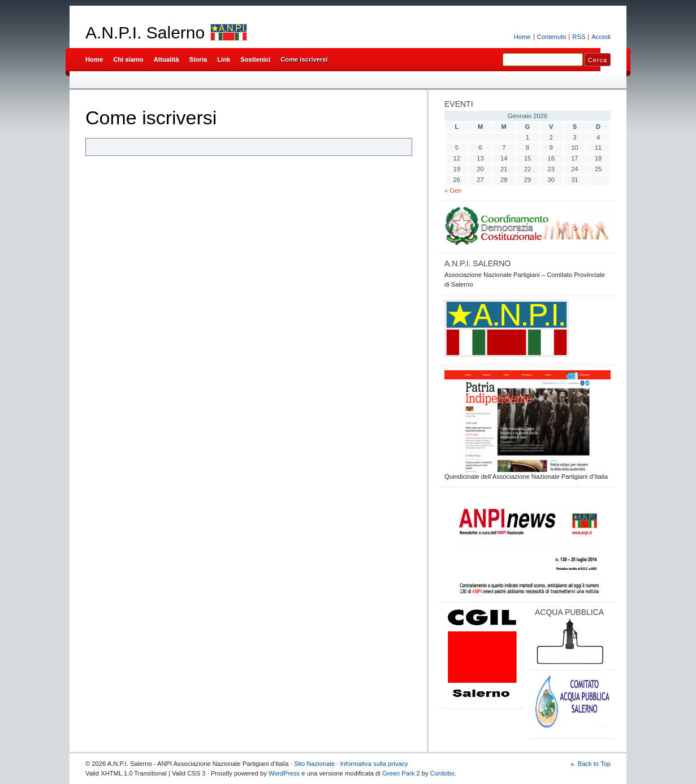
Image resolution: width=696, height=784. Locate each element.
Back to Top (594, 764)
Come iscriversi (304, 59)
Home (522, 37)
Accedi (601, 37)
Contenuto (552, 37)
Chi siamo (128, 59)
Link (224, 59)
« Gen (453, 190)
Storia (198, 59)
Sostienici (255, 59)
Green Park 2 (401, 773)
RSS (579, 37)
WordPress (284, 773)
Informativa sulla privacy (374, 764)
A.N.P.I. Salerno (145, 33)
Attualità (167, 59)
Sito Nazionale (314, 764)
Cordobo (442, 773)
